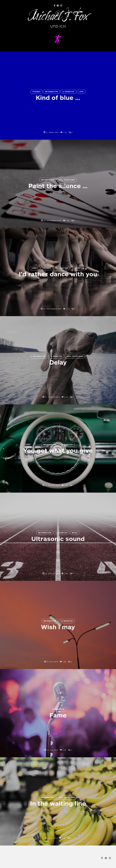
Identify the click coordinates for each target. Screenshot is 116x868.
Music (75, 533)
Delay (58, 362)
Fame (58, 715)
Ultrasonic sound (58, 539)
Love (81, 92)
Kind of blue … (58, 97)
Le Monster (68, 92)
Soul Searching (67, 180)
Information (51, 92)
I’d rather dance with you (58, 274)
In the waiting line (58, 803)
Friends (36, 92)
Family (35, 268)
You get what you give (58, 450)
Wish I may (58, 627)
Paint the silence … (58, 186)
